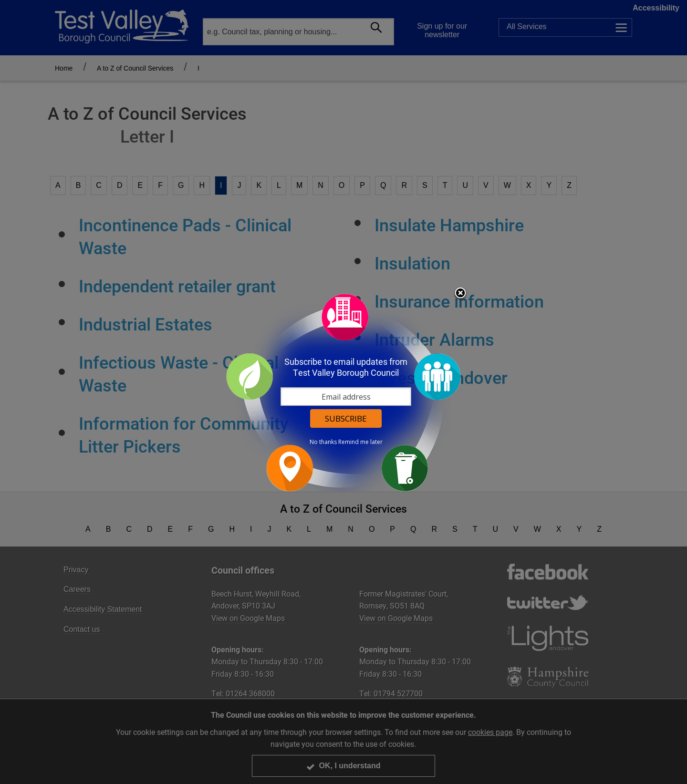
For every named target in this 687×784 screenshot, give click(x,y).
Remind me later (360, 442)
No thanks (323, 442)
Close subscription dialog (460, 294)
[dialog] (343, 392)
